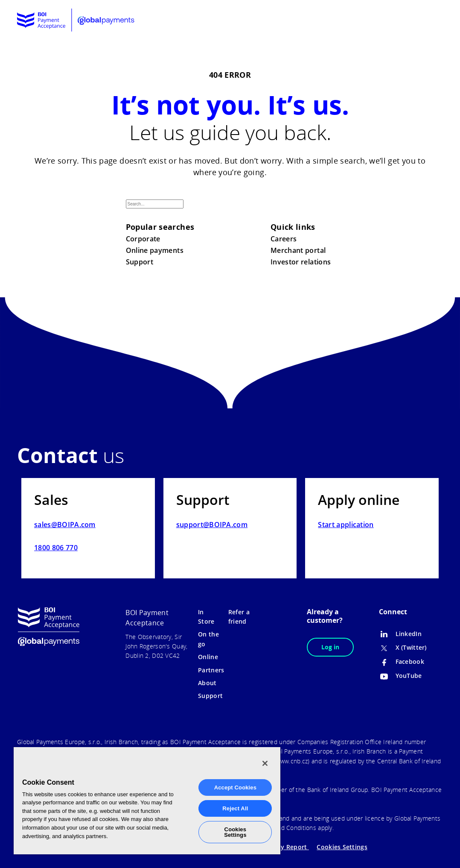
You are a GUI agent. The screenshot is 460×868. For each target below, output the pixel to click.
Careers (284, 239)
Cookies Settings (342, 847)
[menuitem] (412, 20)
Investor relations (301, 262)
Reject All (235, 808)
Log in (330, 647)
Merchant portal (298, 250)
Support (140, 262)
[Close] (265, 763)
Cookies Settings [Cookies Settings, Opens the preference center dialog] (235, 832)
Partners (211, 670)
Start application (346, 525)
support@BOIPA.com (212, 525)
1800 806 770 (56, 548)
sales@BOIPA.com (65, 525)
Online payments (155, 250)
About (207, 683)
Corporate (143, 239)
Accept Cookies (235, 787)
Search (325, 211)
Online (208, 657)
